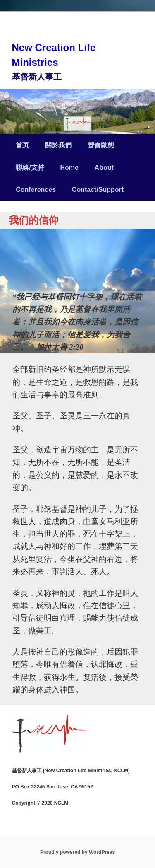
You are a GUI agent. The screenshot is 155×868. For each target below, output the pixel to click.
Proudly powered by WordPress (77, 852)
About (104, 168)
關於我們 (58, 145)
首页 (22, 145)
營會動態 (101, 145)
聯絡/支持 (30, 168)
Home (69, 168)
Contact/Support (98, 190)
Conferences (36, 190)
